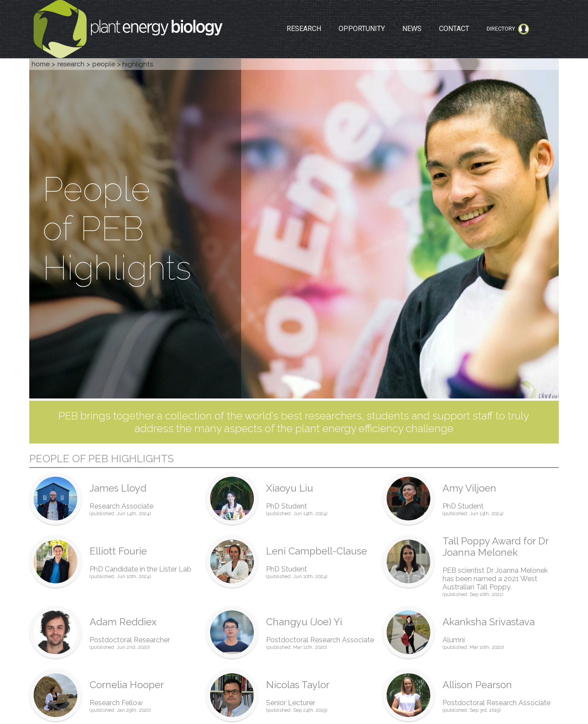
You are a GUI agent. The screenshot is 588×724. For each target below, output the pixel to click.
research (71, 64)
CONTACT (454, 29)
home (40, 64)
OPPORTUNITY (362, 29)
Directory (508, 29)
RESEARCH (304, 29)
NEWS (412, 29)
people (104, 64)
